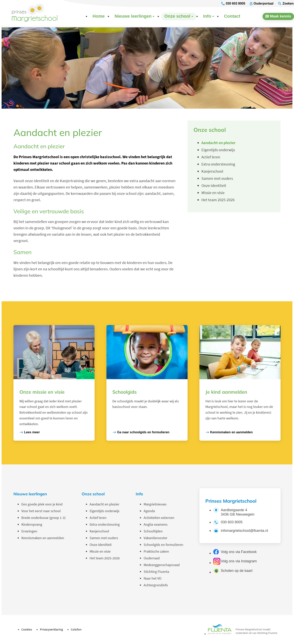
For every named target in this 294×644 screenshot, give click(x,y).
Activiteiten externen (159, 518)
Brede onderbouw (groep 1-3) (43, 518)
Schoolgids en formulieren (163, 545)
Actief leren (98, 518)
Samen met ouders (104, 538)
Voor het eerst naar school (41, 511)
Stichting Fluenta (156, 572)
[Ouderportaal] (262, 4)
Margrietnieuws (155, 504)
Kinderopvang (32, 524)
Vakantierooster (156, 538)
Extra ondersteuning (105, 524)
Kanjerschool (99, 531)
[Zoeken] (286, 4)
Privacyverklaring (51, 629)
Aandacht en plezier (104, 504)
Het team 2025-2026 (105, 558)
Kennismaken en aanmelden (43, 538)
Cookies (27, 629)
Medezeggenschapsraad (162, 565)
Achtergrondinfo (156, 585)
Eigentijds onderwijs (105, 511)
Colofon (76, 629)
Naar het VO (153, 578)
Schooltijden (153, 531)
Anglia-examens (156, 524)
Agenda (149, 511)
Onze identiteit (101, 545)
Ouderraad (152, 558)
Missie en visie (100, 551)
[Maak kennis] (278, 16)
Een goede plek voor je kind (42, 504)
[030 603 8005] (233, 4)
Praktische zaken (156, 551)
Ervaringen (29, 531)
